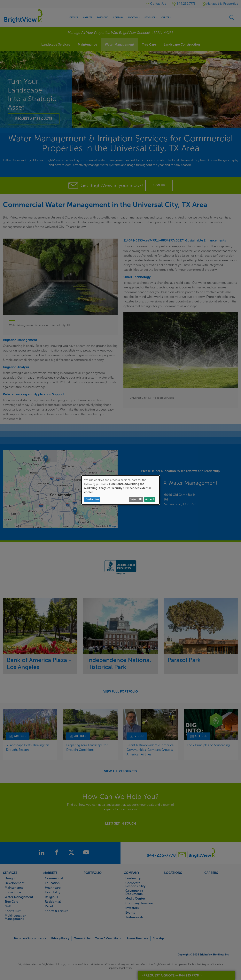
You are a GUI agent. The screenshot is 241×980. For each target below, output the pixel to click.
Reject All (136, 499)
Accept (150, 499)
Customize (92, 499)
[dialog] (120, 490)
